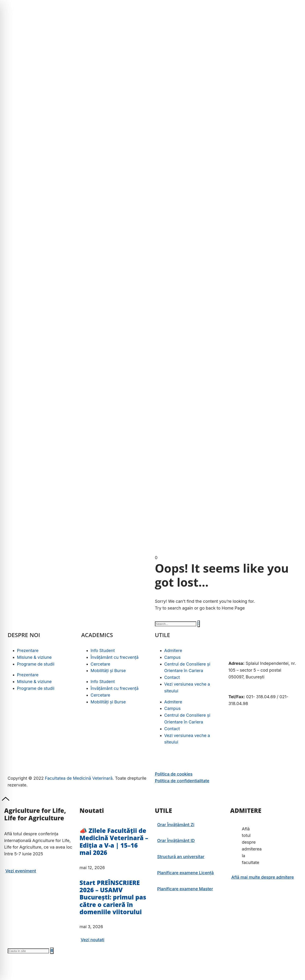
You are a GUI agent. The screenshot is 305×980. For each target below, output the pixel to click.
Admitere (173, 650)
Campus (172, 657)
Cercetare (100, 664)
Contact (172, 677)
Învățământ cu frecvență (115, 657)
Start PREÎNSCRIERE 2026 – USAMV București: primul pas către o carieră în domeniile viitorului (113, 897)
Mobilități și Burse (108, 671)
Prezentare (28, 650)
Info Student (103, 650)
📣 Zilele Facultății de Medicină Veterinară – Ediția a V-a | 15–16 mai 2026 (114, 842)
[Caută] (199, 624)
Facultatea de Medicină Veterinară (79, 778)
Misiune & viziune (34, 657)
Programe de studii (36, 664)
